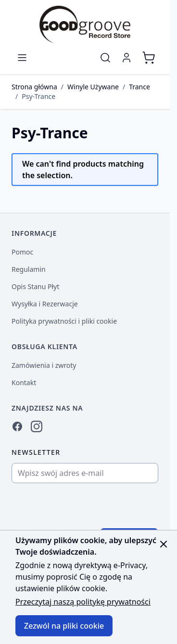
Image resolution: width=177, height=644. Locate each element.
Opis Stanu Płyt (35, 286)
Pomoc (22, 252)
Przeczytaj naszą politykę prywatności (83, 602)
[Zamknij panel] (164, 544)
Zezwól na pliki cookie (64, 626)
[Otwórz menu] (22, 58)
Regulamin (29, 269)
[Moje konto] (126, 58)
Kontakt (24, 383)
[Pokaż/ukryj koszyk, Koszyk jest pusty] (149, 58)
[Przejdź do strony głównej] (85, 24)
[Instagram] (37, 426)
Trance (139, 87)
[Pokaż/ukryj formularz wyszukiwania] (105, 58)
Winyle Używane (93, 87)
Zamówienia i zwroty (44, 365)
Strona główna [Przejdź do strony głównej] (34, 87)
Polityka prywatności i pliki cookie (64, 321)
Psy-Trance (38, 96)
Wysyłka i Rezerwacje (45, 304)
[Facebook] (17, 426)
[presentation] (85, 506)
